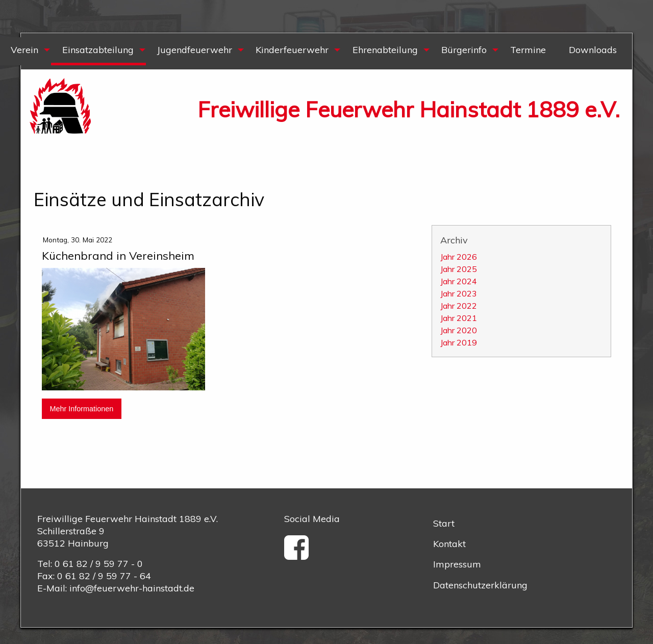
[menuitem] (98, 51)
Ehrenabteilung (385, 50)
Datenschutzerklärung (480, 585)
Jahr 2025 (459, 269)
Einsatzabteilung (98, 50)
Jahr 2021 (459, 318)
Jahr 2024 (459, 281)
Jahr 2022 (459, 306)
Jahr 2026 (459, 257)
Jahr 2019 (459, 342)
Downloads (593, 50)
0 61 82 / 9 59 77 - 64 (104, 576)
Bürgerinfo (464, 50)
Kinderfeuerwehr (292, 50)
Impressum (457, 564)
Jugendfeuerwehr (195, 50)
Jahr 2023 (459, 293)
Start (444, 523)
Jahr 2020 (459, 330)
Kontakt (449, 544)
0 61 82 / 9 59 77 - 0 (99, 564)
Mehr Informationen (81, 409)
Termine (528, 50)
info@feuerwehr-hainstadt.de (132, 588)
